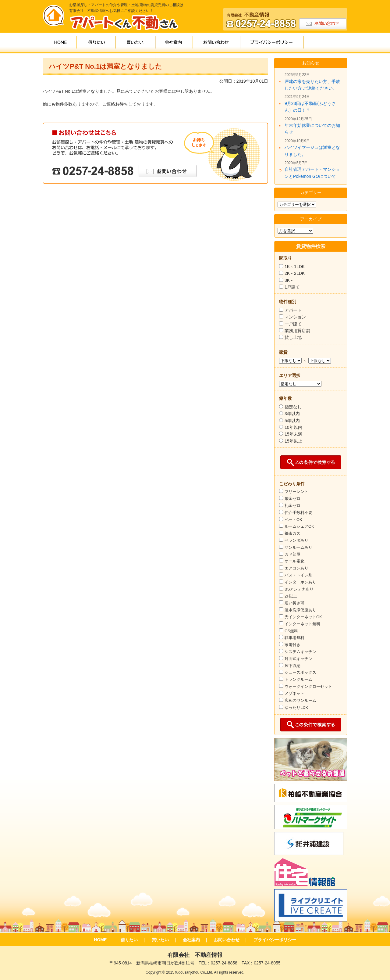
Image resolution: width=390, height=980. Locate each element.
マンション (295, 317)
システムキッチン (300, 652)
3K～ (289, 280)
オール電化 (294, 561)
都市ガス (292, 533)
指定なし (293, 407)
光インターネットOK (303, 617)
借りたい (96, 43)
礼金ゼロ (292, 506)
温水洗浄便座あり (300, 610)
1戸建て (292, 287)
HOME (60, 43)
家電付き (292, 645)
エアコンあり (296, 568)
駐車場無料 (294, 638)
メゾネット (294, 693)
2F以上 (291, 596)
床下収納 (292, 666)
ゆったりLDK (296, 707)
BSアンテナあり (299, 589)
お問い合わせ (217, 43)
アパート (293, 310)
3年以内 (292, 414)
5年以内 (292, 421)
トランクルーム (298, 679)
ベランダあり (296, 540)
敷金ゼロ (292, 499)
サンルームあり (298, 547)
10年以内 (293, 427)
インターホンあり (300, 582)
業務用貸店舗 (297, 331)
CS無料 (291, 631)
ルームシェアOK (299, 526)
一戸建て (293, 324)
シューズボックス (300, 672)
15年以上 (293, 441)
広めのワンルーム (300, 700)
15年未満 (293, 434)
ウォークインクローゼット (308, 686)
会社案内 (174, 43)
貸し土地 (293, 337)
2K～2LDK (295, 273)
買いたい (136, 43)
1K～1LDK (292, 267)
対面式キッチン (298, 659)
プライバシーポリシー (272, 43)
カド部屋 (292, 554)
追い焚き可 (294, 603)
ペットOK (293, 520)
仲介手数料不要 (298, 513)
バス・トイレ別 (298, 575)
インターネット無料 (302, 624)
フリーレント (296, 492)
